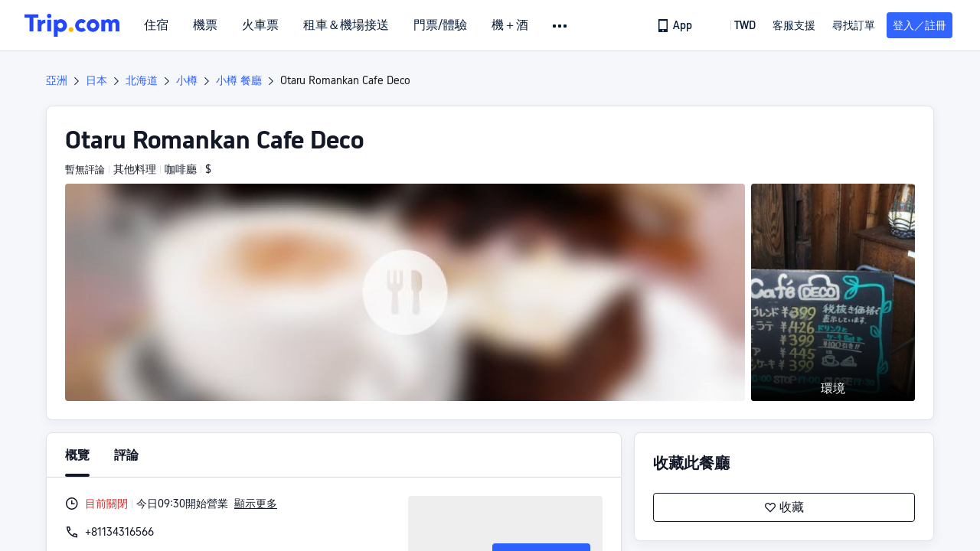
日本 (96, 80)
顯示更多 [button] (256, 504)
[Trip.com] (72, 25)
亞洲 (57, 80)
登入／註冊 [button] (920, 25)
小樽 (187, 80)
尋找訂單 (854, 25)
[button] (561, 26)
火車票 (260, 25)
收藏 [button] (784, 507)
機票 (205, 25)
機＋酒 (510, 25)
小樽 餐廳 (239, 80)
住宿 (156, 25)
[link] (676, 25)
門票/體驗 (440, 25)
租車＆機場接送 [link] (346, 25)
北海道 (142, 80)
